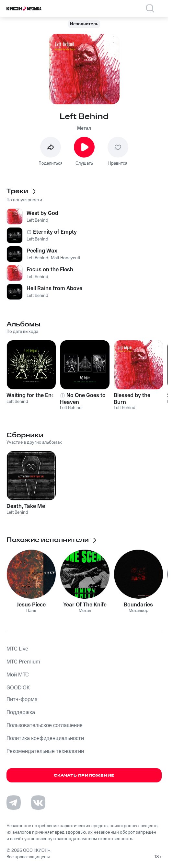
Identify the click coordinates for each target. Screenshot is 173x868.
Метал (84, 128)
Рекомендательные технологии (45, 751)
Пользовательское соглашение (45, 725)
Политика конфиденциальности (45, 738)
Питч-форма (22, 699)
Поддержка (21, 712)
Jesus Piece (31, 605)
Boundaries (138, 605)
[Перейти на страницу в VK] (38, 803)
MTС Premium (23, 662)
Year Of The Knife (85, 605)
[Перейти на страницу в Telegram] (14, 803)
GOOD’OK (18, 688)
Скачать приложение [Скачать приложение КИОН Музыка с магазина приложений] (84, 775)
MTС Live (17, 649)
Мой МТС (18, 675)
